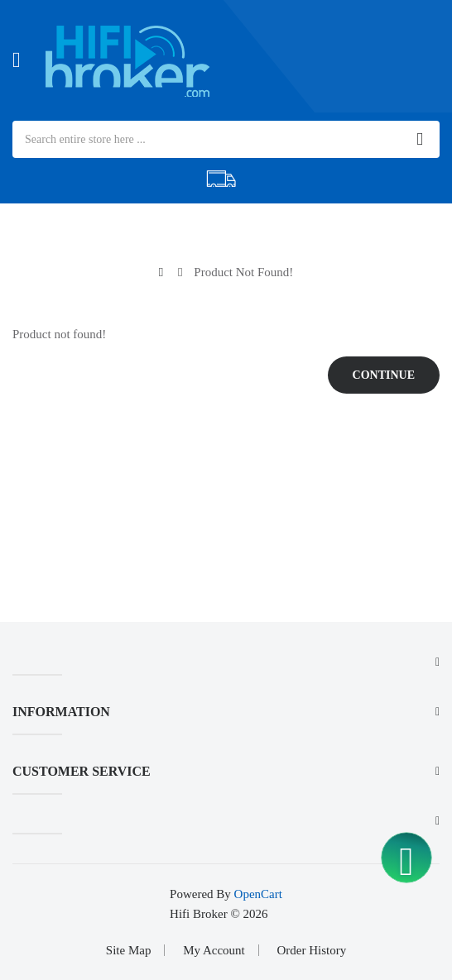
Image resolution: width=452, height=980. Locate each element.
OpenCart (258, 894)
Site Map (129, 950)
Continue (384, 375)
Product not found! (243, 272)
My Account (214, 950)
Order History (311, 950)
